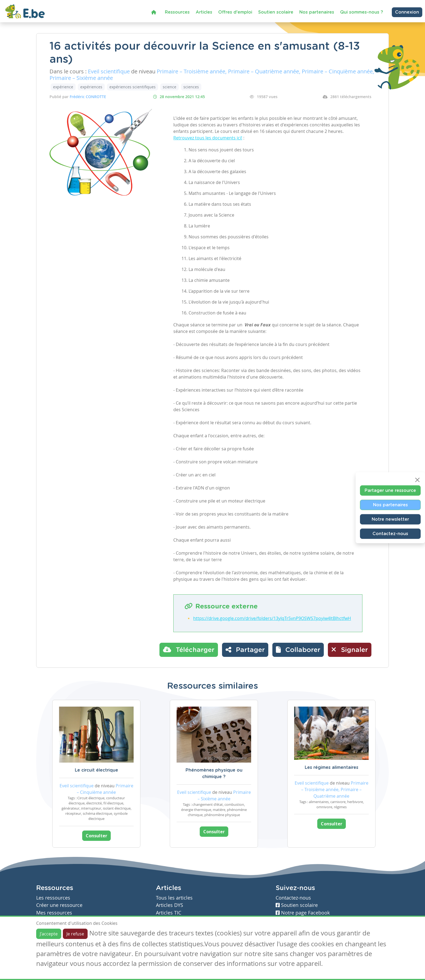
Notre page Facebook (303, 913)
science (170, 87)
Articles (204, 12)
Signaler (350, 650)
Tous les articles (174, 898)
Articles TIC (169, 913)
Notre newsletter (390, 519)
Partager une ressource (390, 491)
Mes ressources (54, 913)
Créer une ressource (59, 905)
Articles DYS (170, 905)
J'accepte (49, 934)
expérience (63, 87)
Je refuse (75, 934)
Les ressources (53, 898)
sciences (191, 87)
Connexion (407, 12)
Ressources (177, 12)
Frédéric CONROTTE (88, 97)
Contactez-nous (390, 534)
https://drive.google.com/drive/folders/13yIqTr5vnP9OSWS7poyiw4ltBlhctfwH (272, 618)
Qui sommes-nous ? (362, 12)
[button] (298, 650)
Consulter (96, 836)
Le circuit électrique (96, 770)
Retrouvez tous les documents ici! (208, 138)
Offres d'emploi (235, 12)
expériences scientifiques (133, 87)
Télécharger (189, 650)
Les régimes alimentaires (332, 767)
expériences (91, 87)
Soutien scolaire (276, 12)
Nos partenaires (317, 12)
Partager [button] (245, 650)
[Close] (417, 480)
